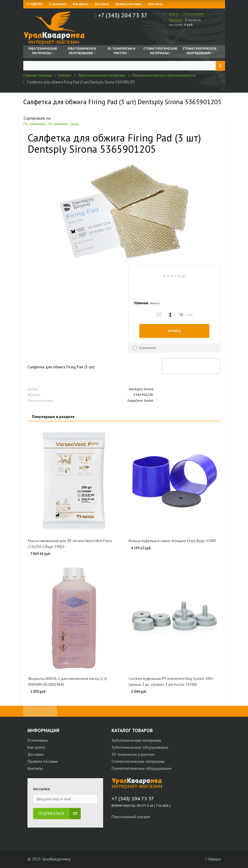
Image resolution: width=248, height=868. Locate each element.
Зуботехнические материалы (136, 740)
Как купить (81, 4)
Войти (174, 14)
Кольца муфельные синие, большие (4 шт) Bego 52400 (172, 541)
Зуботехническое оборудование (140, 747)
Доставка (102, 4)
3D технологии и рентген (133, 754)
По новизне (58, 124)
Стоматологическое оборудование (142, 768)
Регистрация (193, 14)
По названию (35, 124)
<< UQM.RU (34, 4)
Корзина (176, 20)
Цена (74, 124)
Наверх (213, 859)
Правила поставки (128, 4)
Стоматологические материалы (138, 761)
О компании (58, 4)
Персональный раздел (131, 817)
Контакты (155, 4)
